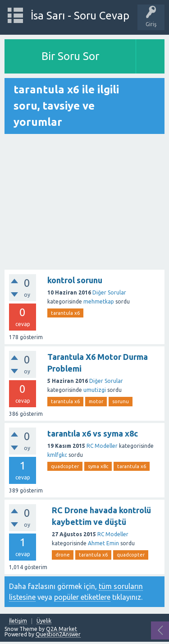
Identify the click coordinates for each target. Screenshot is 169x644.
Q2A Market (62, 629)
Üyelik (44, 621)
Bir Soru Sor (70, 56)
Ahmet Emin (103, 543)
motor (96, 401)
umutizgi (95, 390)
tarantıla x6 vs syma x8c (93, 433)
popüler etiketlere (82, 597)
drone (63, 555)
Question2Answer (58, 634)
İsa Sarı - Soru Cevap (80, 16)
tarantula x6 (65, 313)
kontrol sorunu (75, 280)
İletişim (18, 621)
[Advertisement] (84, 202)
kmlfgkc (57, 455)
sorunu (121, 401)
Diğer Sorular (109, 292)
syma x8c (98, 466)
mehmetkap (99, 301)
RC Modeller (102, 446)
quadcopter (65, 466)
